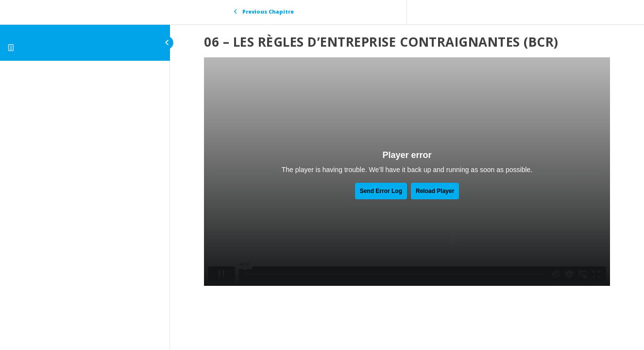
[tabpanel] (407, 172)
